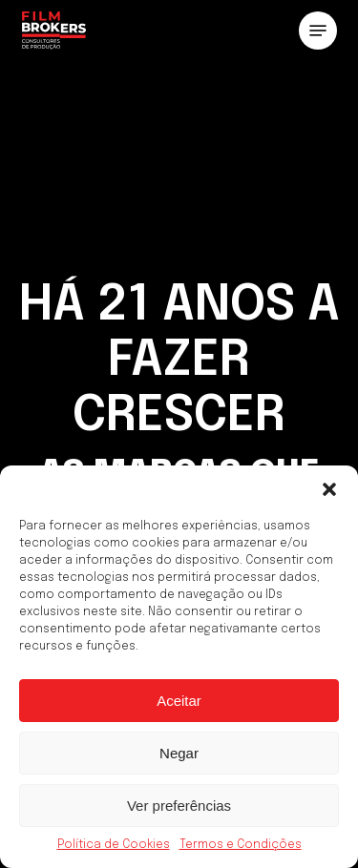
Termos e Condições (241, 845)
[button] (329, 489)
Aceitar (179, 701)
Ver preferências (179, 806)
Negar (179, 753)
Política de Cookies (114, 845)
